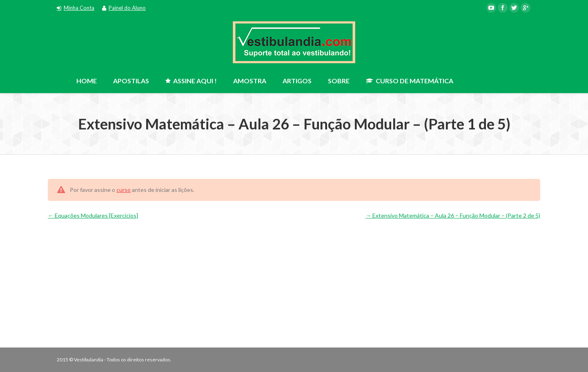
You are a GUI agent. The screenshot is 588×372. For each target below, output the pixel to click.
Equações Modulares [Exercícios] (93, 215)
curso (124, 190)
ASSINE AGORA (497, 79)
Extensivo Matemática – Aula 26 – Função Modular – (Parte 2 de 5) (453, 215)
